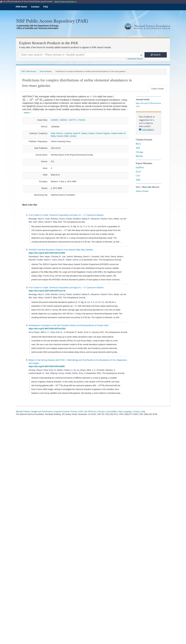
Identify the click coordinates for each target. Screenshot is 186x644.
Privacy (74, 412)
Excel (138, 172)
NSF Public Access (29, 71)
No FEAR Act (90, 412)
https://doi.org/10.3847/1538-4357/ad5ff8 (47, 366)
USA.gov (101, 412)
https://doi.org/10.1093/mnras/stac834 (148, 105)
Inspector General (62, 412)
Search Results (46, 71)
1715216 (81, 120)
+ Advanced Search (135, 59)
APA (138, 148)
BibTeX (139, 156)
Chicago (139, 152)
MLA (138, 144)
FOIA (81, 412)
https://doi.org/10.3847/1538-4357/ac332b (48, 329)
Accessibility (112, 412)
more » (27, 113)
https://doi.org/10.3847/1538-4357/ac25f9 (47, 253)
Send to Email (142, 191)
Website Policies (23, 412)
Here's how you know (66, 1)
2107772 (72, 120)
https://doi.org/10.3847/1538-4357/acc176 (48, 291)
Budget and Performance (42, 412)
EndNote (140, 167)
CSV (138, 176)
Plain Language (125, 412)
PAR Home (21, 7)
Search (156, 55)
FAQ (46, 7)
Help (143, 412)
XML (138, 180)
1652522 (63, 120)
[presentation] (90, 97)
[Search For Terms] (81, 55)
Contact (35, 7)
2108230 (55, 120)
